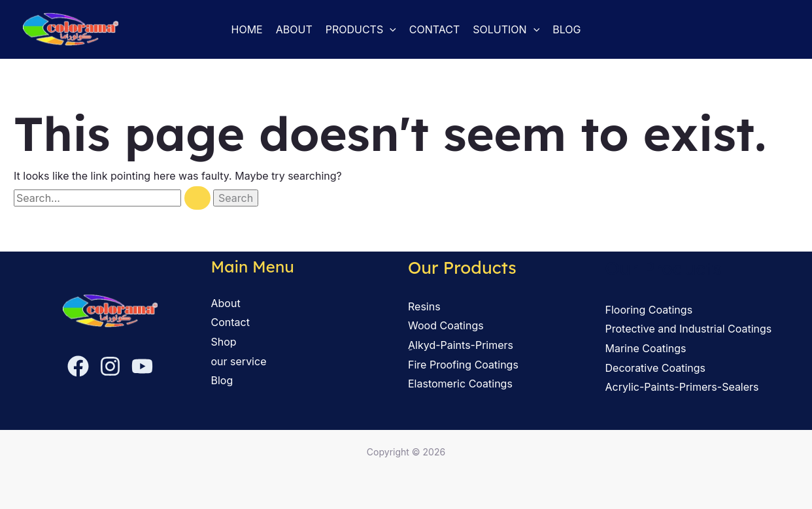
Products (361, 29)
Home (247, 29)
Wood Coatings (446, 325)
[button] (390, 29)
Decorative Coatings (655, 368)
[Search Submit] (197, 198)
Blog (567, 29)
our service (239, 361)
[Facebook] (78, 366)
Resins (424, 306)
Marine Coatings (646, 348)
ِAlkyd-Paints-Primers (461, 345)
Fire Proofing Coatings (463, 365)
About (294, 29)
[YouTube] (142, 366)
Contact (434, 29)
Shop (224, 342)
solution (506, 29)
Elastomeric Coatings (460, 384)
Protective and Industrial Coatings (689, 329)
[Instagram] (110, 366)
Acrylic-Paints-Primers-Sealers (682, 387)
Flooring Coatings (649, 310)
